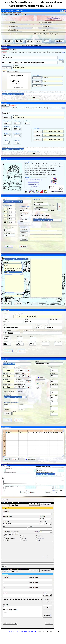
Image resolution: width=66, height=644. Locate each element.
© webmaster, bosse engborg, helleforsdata (22, 632)
